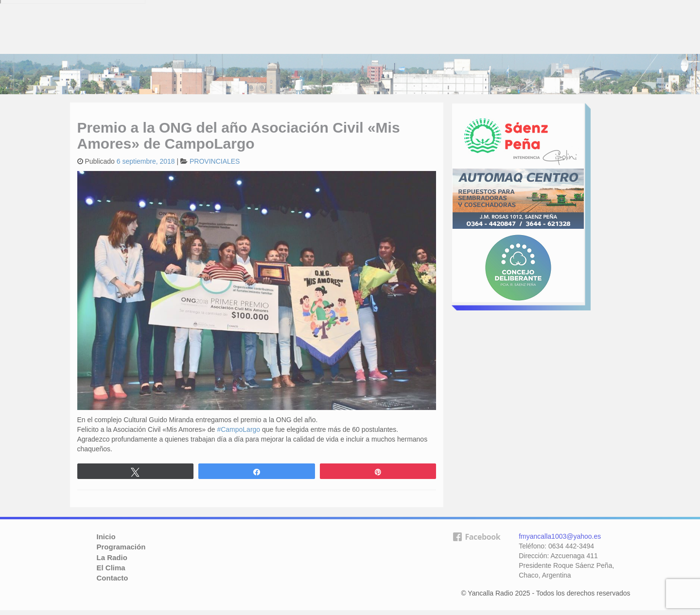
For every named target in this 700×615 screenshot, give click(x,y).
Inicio (106, 537)
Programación (121, 547)
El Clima (111, 568)
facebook (476, 552)
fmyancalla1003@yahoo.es (560, 536)
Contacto (113, 578)
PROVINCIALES (215, 161)
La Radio (112, 557)
